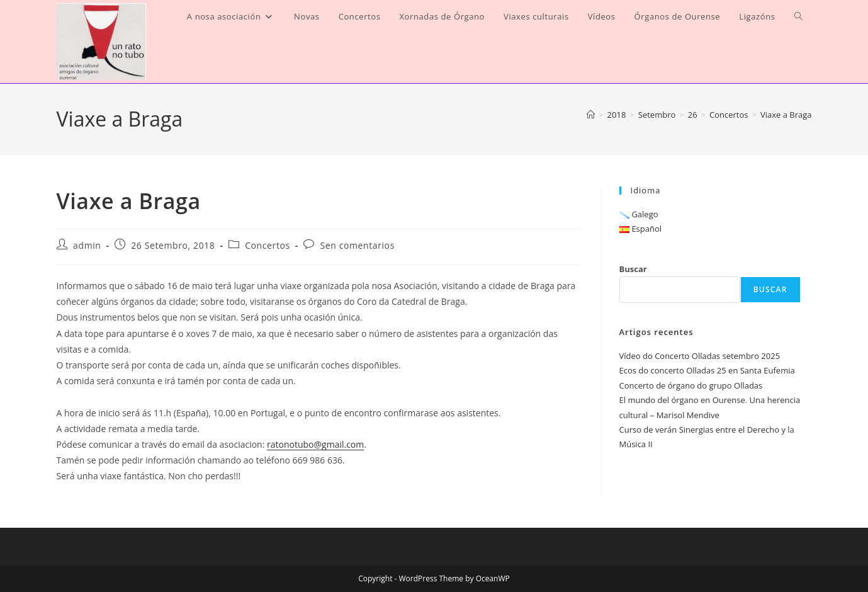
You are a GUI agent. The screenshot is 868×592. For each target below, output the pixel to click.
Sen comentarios (358, 245)
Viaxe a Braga (786, 115)
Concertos (268, 245)
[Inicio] (591, 115)
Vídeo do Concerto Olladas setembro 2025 (700, 356)
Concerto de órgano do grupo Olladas (691, 385)
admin (87, 245)
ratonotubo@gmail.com (315, 444)
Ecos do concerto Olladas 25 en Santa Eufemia (707, 370)
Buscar (633, 269)
